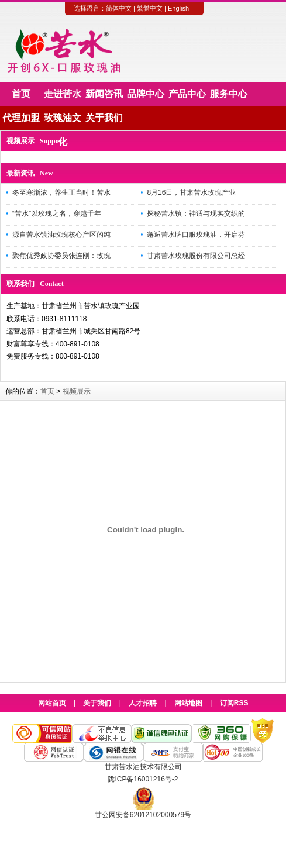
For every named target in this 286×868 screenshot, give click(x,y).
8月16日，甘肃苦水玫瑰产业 (191, 192)
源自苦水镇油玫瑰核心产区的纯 (61, 235)
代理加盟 (21, 118)
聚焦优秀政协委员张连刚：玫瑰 (61, 256)
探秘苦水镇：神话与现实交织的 (196, 213)
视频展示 (77, 391)
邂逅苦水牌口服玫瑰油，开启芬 (196, 235)
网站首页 (52, 703)
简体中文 (119, 8)
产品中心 (187, 94)
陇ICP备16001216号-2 (143, 779)
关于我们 (104, 118)
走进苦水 (63, 94)
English (178, 8)
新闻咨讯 (104, 94)
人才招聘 (143, 703)
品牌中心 (146, 94)
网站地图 (188, 703)
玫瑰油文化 (63, 121)
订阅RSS (234, 703)
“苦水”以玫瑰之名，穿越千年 (57, 213)
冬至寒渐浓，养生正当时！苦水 (61, 192)
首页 (21, 94)
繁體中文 (150, 8)
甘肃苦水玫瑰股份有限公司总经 (196, 256)
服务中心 (229, 94)
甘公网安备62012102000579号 (143, 815)
